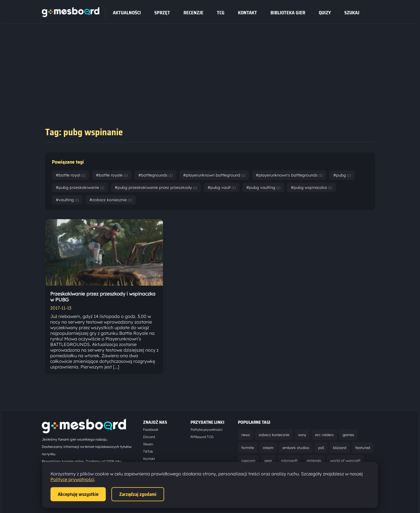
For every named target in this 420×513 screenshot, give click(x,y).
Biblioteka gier (288, 13)
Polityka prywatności (206, 430)
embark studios (296, 448)
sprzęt (162, 13)
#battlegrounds (155, 175)
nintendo (314, 461)
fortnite (248, 448)
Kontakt (247, 13)
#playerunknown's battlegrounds (289, 175)
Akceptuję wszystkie (78, 494)
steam (268, 448)
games (348, 435)
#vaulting (67, 200)
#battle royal (71, 175)
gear (268, 461)
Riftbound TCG (202, 437)
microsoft (289, 461)
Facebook (151, 430)
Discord (149, 437)
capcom (248, 461)
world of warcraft (345, 461)
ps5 (321, 448)
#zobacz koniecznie (111, 200)
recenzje (193, 13)
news (245, 435)
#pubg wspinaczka (311, 187)
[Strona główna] (71, 15)
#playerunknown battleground (214, 175)
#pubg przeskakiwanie (80, 187)
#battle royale (112, 175)
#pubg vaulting (263, 187)
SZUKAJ (352, 13)
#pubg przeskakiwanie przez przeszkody (156, 187)
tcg (221, 13)
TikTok (148, 451)
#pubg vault (222, 187)
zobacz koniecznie (274, 435)
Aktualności (127, 13)
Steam (148, 444)
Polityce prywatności (72, 479)
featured (363, 448)
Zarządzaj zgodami (138, 494)
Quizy (325, 13)
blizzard (340, 448)
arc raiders (324, 435)
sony (302, 435)
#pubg (342, 175)
